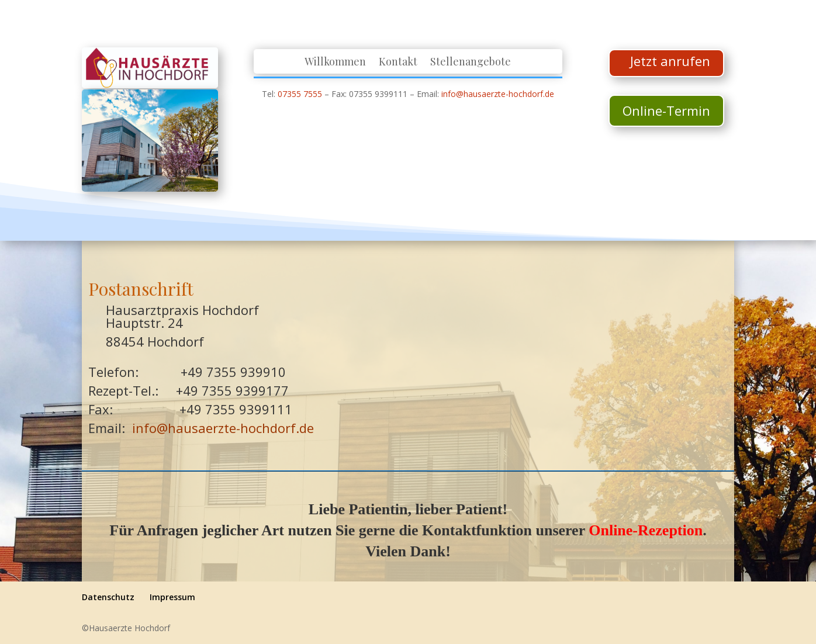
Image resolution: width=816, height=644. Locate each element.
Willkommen (335, 63)
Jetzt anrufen (670, 61)
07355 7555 (300, 94)
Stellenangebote (471, 63)
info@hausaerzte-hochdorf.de (498, 94)
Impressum (172, 597)
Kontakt (398, 63)
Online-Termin (666, 110)
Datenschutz (108, 597)
